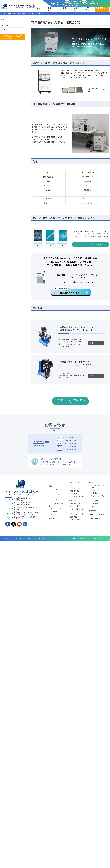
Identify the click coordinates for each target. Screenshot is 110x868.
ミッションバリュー (98, 497)
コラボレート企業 (97, 515)
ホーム (52, 482)
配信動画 (53, 518)
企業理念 (94, 493)
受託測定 (74, 517)
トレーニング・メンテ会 (77, 510)
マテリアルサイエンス (57, 490)
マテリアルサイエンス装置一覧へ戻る (70, 401)
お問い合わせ (95, 519)
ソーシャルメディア (38, 539)
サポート (68, 9)
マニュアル (74, 494)
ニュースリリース (58, 509)
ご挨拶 (94, 490)
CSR (93, 507)
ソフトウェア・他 (77, 496)
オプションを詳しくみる (91, 244)
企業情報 (79, 9)
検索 (89, 9)
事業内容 (94, 504)
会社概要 (94, 501)
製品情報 (54, 512)
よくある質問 (75, 506)
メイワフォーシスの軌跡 (98, 486)
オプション (6, 25)
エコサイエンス (57, 499)
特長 (3, 20)
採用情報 (93, 511)
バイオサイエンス (57, 495)
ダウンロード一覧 (76, 482)
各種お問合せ (101, 9)
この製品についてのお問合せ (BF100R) (12, 37)
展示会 (53, 514)
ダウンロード (55, 9)
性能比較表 (74, 491)
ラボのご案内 (75, 520)
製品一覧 (42, 9)
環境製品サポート (77, 503)
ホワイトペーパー (77, 488)
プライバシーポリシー (12, 539)
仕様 (4, 30)
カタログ (74, 485)
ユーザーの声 (55, 522)
